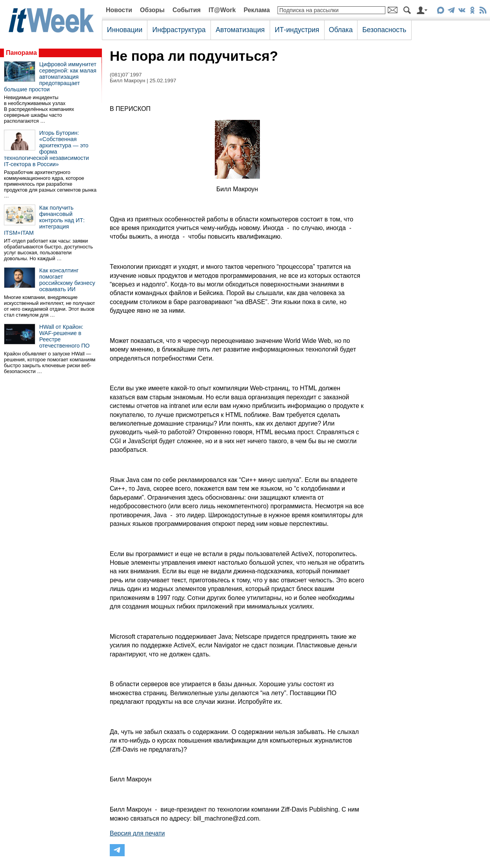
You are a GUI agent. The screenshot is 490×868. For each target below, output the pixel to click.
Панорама (21, 53)
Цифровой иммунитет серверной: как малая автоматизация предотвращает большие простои (50, 77)
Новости (119, 10)
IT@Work (222, 10)
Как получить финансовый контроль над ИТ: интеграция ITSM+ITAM (44, 220)
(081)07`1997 (126, 75)
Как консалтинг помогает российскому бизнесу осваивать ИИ (67, 280)
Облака (341, 30)
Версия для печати (137, 833)
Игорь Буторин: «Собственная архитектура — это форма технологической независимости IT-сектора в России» (46, 149)
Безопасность (384, 30)
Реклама (257, 10)
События (187, 10)
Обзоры (152, 10)
